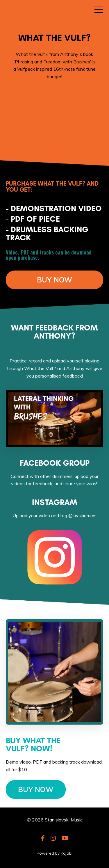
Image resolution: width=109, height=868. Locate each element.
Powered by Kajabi (54, 853)
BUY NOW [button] (55, 280)
